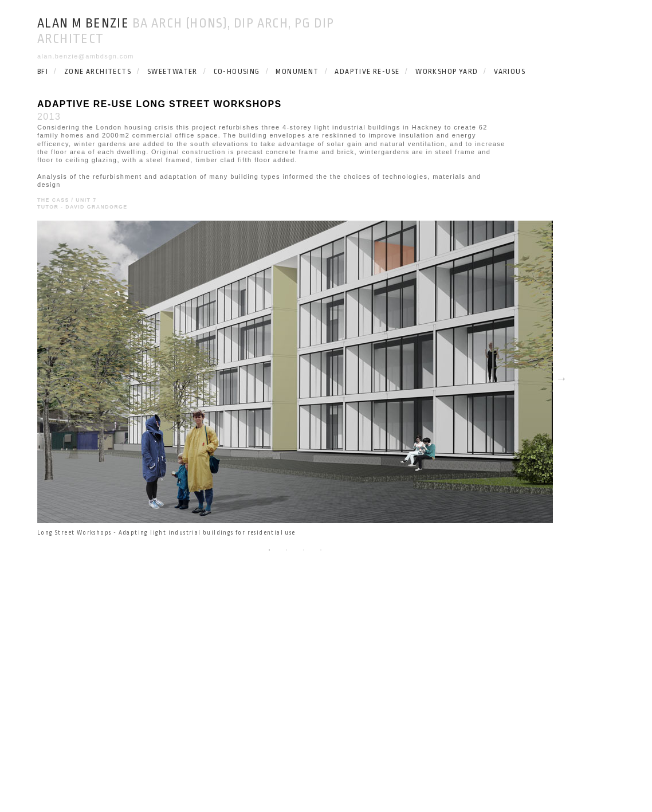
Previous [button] (29, 378)
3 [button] (304, 550)
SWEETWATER (172, 72)
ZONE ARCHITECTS (98, 72)
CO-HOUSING (237, 72)
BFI (43, 72)
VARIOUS (510, 72)
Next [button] (561, 378)
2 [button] (286, 550)
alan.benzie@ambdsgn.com (86, 56)
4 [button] (321, 550)
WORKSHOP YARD (447, 72)
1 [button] (269, 550)
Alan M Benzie (83, 23)
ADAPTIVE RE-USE (367, 72)
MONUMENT (297, 72)
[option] (295, 378)
